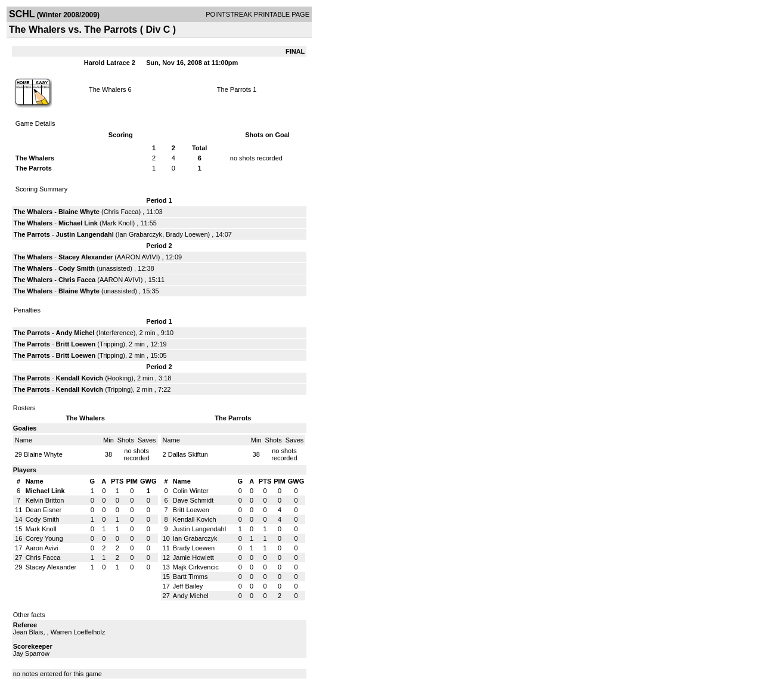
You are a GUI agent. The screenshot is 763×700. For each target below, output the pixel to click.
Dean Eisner (44, 510)
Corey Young (44, 538)
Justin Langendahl (85, 234)
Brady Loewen (187, 234)
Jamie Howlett (193, 557)
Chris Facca (121, 212)
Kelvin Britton (45, 500)
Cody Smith (77, 268)
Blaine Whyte (79, 212)
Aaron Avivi (42, 548)
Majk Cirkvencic (196, 567)
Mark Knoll (117, 223)
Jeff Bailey (188, 586)
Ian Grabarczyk (140, 234)
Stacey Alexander (86, 257)
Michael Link (78, 223)
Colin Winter (191, 491)
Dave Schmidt (193, 500)
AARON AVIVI (137, 257)
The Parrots (234, 89)
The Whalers (107, 89)
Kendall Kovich (80, 378)
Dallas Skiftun (188, 454)
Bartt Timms (190, 577)
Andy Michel (75, 333)
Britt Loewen (76, 344)
